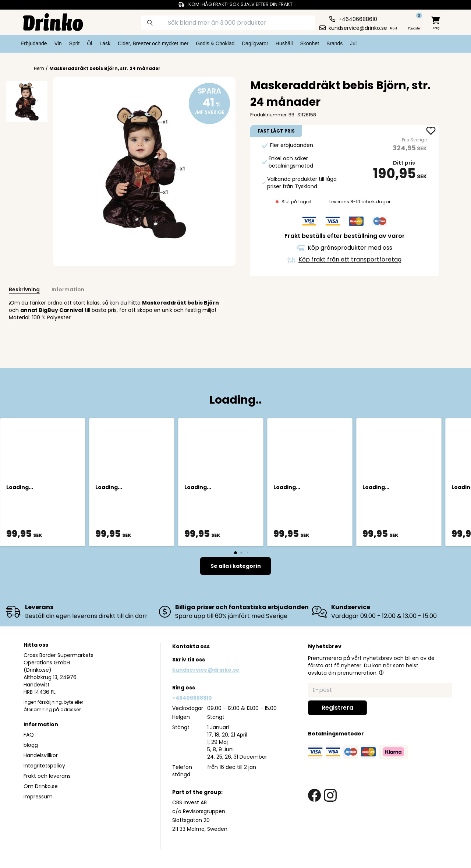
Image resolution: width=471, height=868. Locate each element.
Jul (353, 43)
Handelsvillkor (41, 755)
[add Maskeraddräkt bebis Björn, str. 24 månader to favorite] (431, 131)
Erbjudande (34, 43)
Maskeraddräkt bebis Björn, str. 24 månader (105, 68)
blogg (31, 745)
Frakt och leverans (47, 776)
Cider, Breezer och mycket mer (153, 43)
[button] (381, 672)
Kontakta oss (191, 646)
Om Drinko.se (41, 786)
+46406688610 (192, 698)
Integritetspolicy (44, 766)
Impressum (38, 797)
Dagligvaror (255, 43)
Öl (89, 43)
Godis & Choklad (215, 43)
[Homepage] (47, 21)
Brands (334, 43)
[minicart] (436, 23)
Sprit (75, 43)
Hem (39, 68)
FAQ (29, 735)
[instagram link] (330, 795)
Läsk (105, 43)
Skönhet (310, 43)
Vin (58, 43)
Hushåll (284, 43)
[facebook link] (314, 795)
